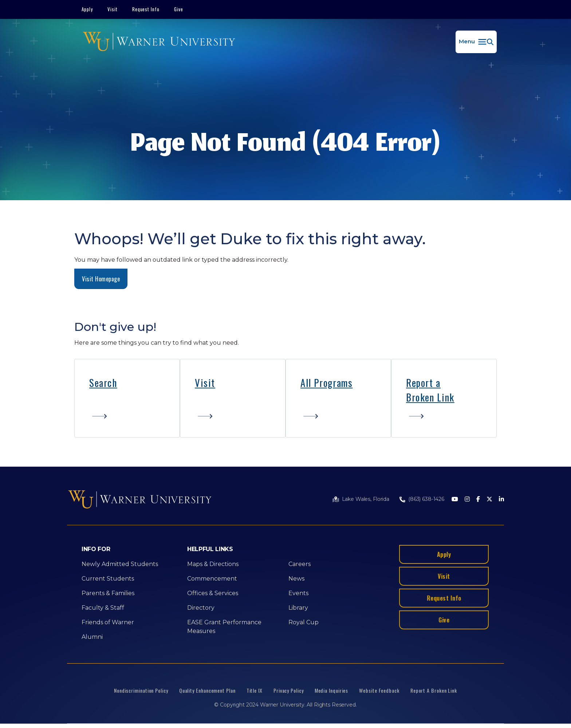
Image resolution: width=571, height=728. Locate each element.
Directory (201, 608)
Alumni (92, 637)
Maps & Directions (213, 564)
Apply (87, 9)
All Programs (326, 383)
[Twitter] (489, 500)
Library (298, 608)
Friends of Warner (108, 622)
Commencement (212, 579)
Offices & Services (213, 593)
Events (298, 593)
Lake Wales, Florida (366, 499)
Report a (423, 383)
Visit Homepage (101, 279)
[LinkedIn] (501, 500)
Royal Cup (304, 622)
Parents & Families (108, 593)
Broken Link (430, 397)
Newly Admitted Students (120, 564)
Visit (113, 9)
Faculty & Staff (103, 608)
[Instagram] (467, 500)
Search (103, 383)
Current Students (108, 579)
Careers (300, 564)
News (296, 579)
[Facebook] (478, 500)
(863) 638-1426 (426, 499)
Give (179, 9)
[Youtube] (455, 500)
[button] (476, 42)
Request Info (146, 9)
